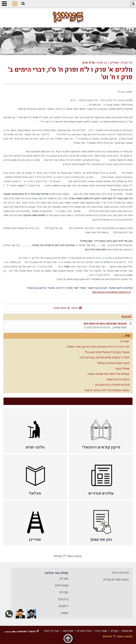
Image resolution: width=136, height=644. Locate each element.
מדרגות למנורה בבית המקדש (112, 385)
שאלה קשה (122, 369)
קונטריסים (62, 585)
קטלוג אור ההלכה (57, 573)
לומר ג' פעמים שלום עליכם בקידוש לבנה (104, 358)
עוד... (126, 336)
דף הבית (127, 63)
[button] (23, 4)
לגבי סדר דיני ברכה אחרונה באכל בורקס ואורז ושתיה (98, 347)
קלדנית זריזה (120, 573)
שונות (65, 613)
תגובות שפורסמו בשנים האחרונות (105, 324)
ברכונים (63, 599)
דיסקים (64, 606)
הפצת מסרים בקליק (116, 580)
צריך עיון (89, 63)
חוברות (64, 592)
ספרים (64, 579)
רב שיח (102, 63)
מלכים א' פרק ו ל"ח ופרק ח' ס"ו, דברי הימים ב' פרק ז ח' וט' (70, 73)
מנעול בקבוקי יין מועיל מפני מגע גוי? (107, 352)
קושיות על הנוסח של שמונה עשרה (108, 374)
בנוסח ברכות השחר (118, 379)
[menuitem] (101, 431)
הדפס (75, 308)
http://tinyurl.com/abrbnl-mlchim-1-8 (111, 292)
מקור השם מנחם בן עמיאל (113, 363)
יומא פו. (125, 341)
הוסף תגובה (60, 308)
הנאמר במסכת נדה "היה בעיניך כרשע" (107, 390)
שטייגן (114, 63)
